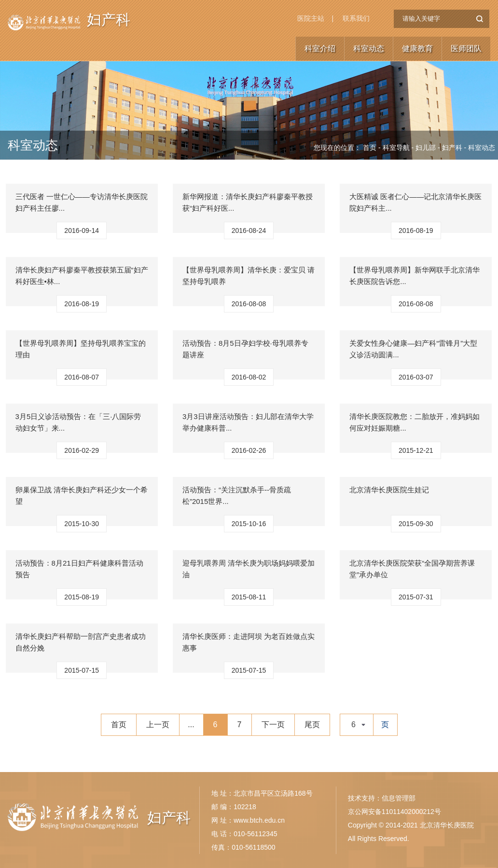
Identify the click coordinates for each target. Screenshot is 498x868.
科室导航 (396, 148)
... (191, 725)
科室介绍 (320, 48)
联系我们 (356, 18)
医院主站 (311, 18)
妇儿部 (426, 148)
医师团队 (466, 48)
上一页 (158, 725)
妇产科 (109, 22)
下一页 (273, 725)
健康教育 (417, 48)
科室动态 (369, 48)
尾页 (312, 725)
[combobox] (357, 725)
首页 (370, 148)
